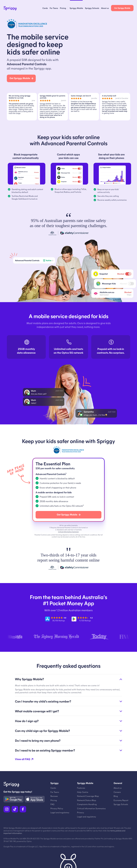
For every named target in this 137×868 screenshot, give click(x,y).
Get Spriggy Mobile (122, 8)
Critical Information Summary (68, 532)
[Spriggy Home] (10, 9)
